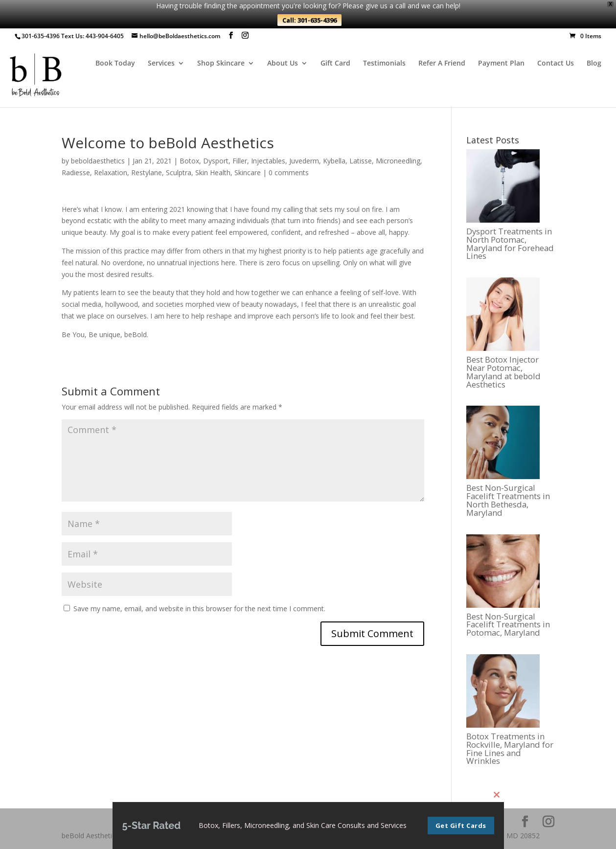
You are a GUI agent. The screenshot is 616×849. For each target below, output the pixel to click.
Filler (240, 161)
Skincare (248, 172)
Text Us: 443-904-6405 (92, 36)
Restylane (147, 172)
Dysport (216, 161)
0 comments (289, 172)
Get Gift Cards (461, 826)
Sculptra (179, 172)
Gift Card (335, 64)
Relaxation (111, 172)
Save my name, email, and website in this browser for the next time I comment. (199, 608)
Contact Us (556, 64)
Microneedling (398, 161)
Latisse (361, 161)
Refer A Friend (442, 64)
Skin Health (213, 172)
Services (161, 64)
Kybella (334, 161)
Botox (189, 161)
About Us (283, 64)
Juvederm (304, 161)
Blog (594, 64)
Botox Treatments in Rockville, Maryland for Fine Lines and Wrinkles (510, 749)
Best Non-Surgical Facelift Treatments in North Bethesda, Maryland (508, 500)
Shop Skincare (221, 64)
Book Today (115, 64)
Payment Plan (501, 64)
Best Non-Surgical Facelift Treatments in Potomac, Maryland (508, 625)
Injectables (268, 161)
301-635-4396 (41, 36)
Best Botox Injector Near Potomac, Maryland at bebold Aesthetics (503, 372)
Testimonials (384, 64)
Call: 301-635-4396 (309, 20)
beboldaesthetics (98, 161)
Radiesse (76, 172)
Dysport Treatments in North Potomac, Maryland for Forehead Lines (510, 244)
